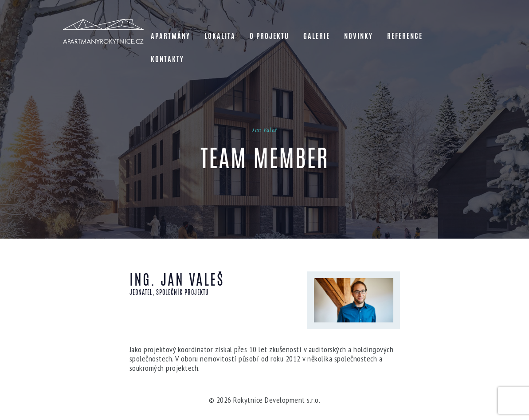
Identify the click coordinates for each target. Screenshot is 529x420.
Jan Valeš (264, 130)
